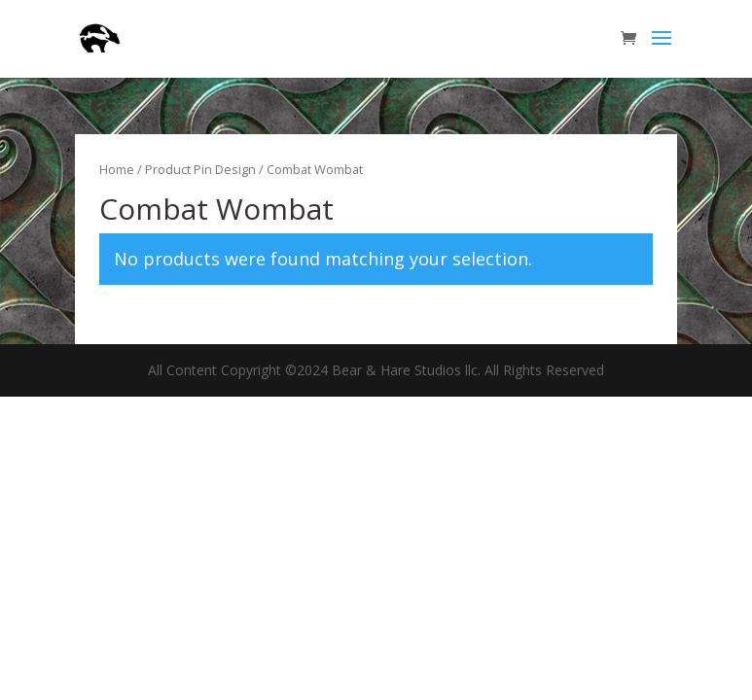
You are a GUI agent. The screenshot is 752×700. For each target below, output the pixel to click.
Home (117, 169)
